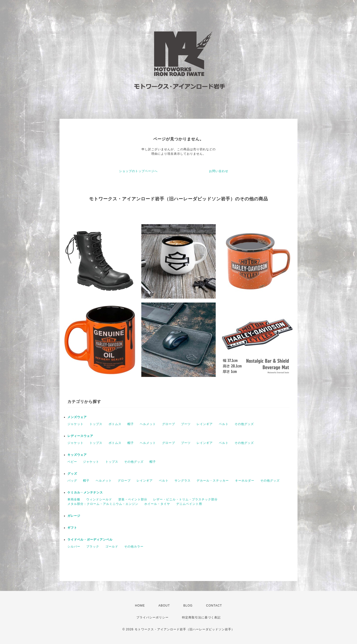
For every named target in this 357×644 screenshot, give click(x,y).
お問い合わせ (219, 171)
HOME (140, 606)
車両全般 (74, 499)
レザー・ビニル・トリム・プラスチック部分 (185, 499)
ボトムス (115, 424)
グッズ (72, 474)
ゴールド (112, 547)
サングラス (183, 481)
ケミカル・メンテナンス (85, 492)
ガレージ (74, 516)
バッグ (72, 481)
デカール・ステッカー (213, 481)
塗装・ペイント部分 (133, 499)
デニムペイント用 (189, 504)
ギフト (72, 528)
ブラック (93, 547)
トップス (96, 424)
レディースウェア (80, 436)
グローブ (169, 424)
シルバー (74, 547)
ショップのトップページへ (138, 171)
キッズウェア (77, 455)
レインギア (205, 424)
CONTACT (214, 606)
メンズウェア (77, 417)
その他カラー (134, 547)
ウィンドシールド (99, 499)
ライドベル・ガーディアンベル (90, 540)
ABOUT (164, 606)
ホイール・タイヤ (157, 504)
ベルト (224, 424)
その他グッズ (244, 424)
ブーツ (186, 424)
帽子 (131, 424)
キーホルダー (245, 481)
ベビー (72, 462)
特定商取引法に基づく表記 (201, 617)
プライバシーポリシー (152, 617)
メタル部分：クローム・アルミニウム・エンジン (103, 504)
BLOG (188, 606)
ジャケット (75, 424)
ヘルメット (148, 424)
